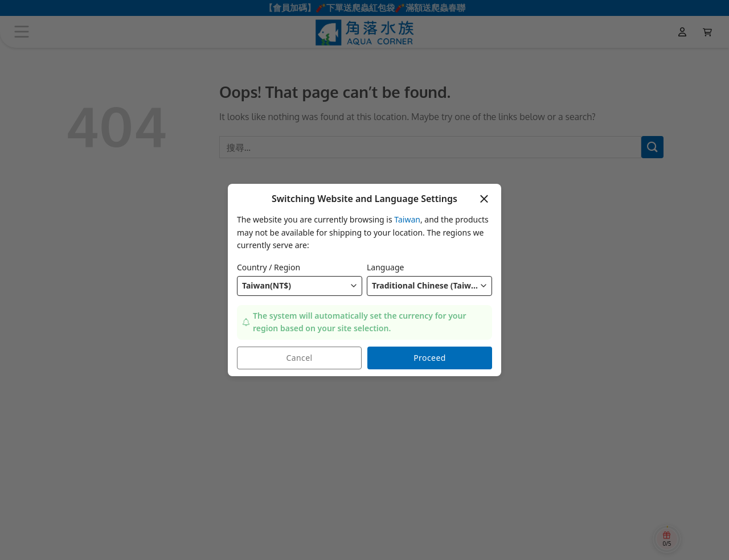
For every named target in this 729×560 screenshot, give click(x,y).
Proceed (430, 358)
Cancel (299, 358)
